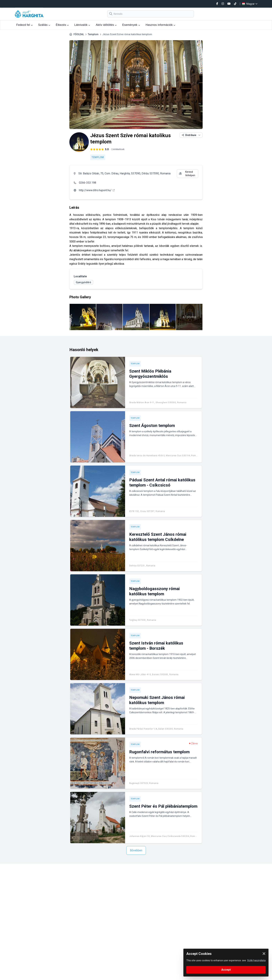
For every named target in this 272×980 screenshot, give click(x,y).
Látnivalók (82, 25)
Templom (93, 34)
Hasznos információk (160, 25)
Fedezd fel (24, 25)
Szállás (44, 25)
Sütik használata (256, 960)
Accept (226, 970)
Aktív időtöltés (106, 25)
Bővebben (136, 850)
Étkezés (62, 25)
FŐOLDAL (79, 34)
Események (131, 25)
